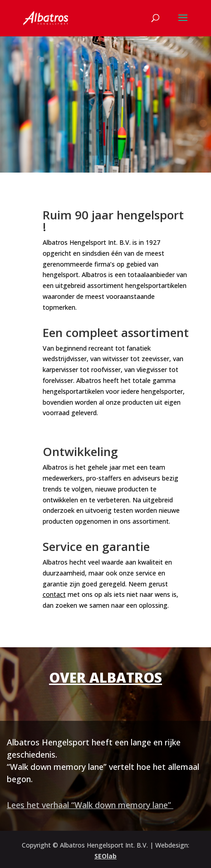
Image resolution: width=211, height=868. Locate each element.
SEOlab (105, 856)
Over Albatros (105, 677)
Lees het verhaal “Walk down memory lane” (90, 805)
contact (54, 594)
